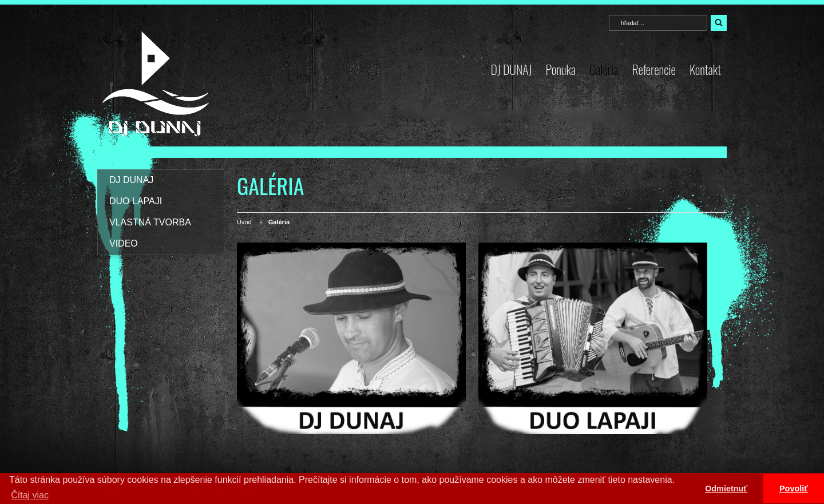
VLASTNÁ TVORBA (150, 222)
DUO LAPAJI (136, 201)
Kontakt (705, 69)
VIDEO (124, 243)
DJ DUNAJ (512, 69)
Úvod (244, 222)
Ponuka (560, 69)
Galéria (604, 69)
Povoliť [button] (794, 489)
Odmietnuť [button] (726, 489)
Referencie (654, 69)
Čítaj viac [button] (30, 495)
